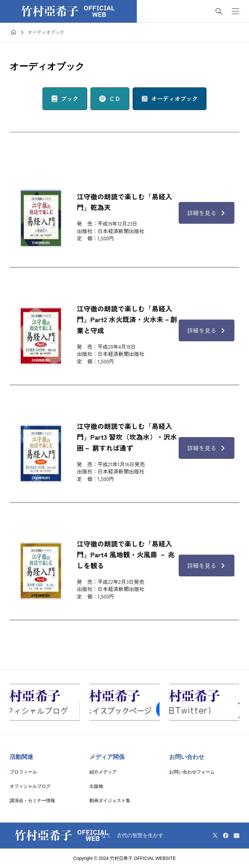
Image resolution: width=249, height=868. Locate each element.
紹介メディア (103, 772)
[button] (65, 99)
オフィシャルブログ (30, 786)
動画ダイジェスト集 (110, 800)
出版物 (96, 786)
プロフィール (23, 772)
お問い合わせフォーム (192, 772)
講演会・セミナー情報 (32, 800)
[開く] (235, 11)
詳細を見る (207, 213)
